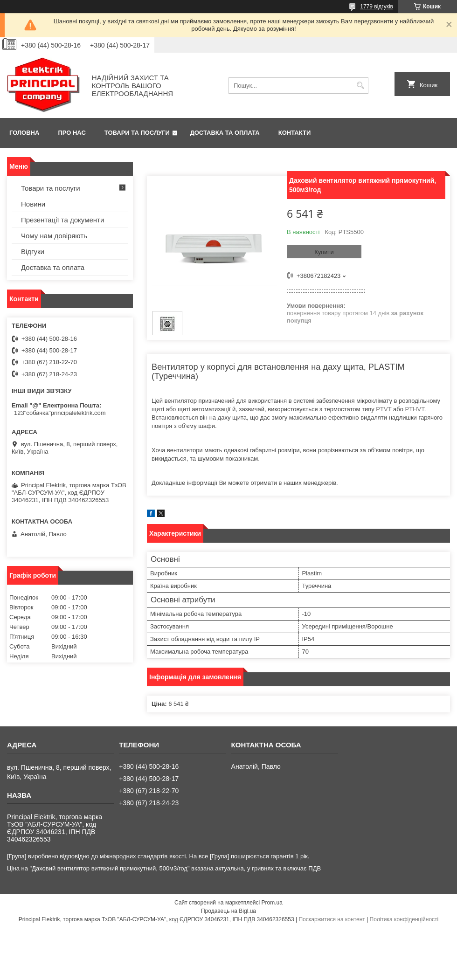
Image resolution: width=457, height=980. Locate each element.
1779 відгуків (377, 7)
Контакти (295, 133)
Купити (324, 252)
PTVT (384, 409)
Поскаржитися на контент (332, 919)
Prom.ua (272, 903)
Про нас (72, 133)
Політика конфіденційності (404, 919)
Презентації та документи (62, 220)
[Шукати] (360, 86)
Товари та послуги (137, 133)
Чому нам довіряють (54, 236)
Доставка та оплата (225, 133)
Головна (24, 133)
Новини (33, 204)
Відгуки (33, 252)
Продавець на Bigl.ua (228, 911)
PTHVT (414, 409)
